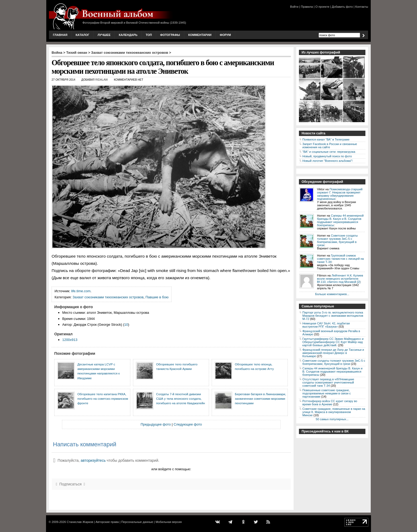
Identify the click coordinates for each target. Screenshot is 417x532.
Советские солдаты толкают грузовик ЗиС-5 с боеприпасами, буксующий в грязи (337, 240)
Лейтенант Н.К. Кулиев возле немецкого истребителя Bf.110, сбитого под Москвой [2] (340, 279)
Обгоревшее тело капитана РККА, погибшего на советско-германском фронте (103, 399)
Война (57, 53)
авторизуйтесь (93, 460)
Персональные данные (137, 522)
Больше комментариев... (332, 294)
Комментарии (200, 35)
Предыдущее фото (156, 424)
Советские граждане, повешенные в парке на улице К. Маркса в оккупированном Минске (334, 412)
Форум (225, 35)
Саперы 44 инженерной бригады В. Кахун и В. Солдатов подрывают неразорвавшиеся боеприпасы (340, 220)
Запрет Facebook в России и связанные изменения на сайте (330, 146)
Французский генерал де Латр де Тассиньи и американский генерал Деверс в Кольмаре (333, 353)
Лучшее (104, 35)
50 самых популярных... (332, 419)
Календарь (128, 35)
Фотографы (170, 35)
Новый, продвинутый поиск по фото (327, 156)
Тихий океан (77, 53)
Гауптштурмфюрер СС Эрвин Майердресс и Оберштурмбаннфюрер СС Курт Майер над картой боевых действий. (333, 342)
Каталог (82, 35)
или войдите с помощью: (171, 469)
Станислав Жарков (80, 522)
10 (126, 325)
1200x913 (70, 340)
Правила (307, 7)
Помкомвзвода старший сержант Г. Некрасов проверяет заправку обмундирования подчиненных (340, 194)
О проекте (322, 7)
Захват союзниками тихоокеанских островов (130, 53)
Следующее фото (188, 424)
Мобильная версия (169, 522)
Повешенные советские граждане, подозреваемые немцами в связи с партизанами (327, 393)
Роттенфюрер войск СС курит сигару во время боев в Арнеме (330, 403)
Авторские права (107, 522)
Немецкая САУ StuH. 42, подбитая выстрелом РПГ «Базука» (326, 325)
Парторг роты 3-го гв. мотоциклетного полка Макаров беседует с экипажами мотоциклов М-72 (333, 316)
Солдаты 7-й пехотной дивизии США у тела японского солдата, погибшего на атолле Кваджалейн (181, 399)
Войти (294, 7)
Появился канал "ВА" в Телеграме (326, 139)
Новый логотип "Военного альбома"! (328, 161)
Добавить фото (342, 7)
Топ (149, 35)
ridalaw (101, 80)
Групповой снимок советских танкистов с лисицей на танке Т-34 (340, 259)
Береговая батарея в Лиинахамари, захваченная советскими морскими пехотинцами (260, 399)
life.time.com (81, 291)
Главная (60, 35)
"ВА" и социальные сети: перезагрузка (329, 152)
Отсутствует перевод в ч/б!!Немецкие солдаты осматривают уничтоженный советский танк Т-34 (328, 382)
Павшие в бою (157, 297)
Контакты (362, 7)
